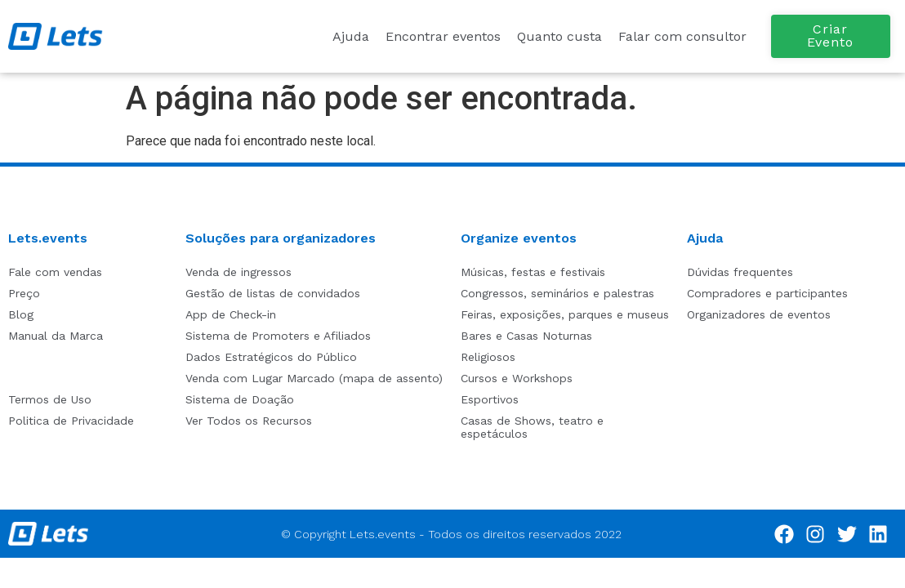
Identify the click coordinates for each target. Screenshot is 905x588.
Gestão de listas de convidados (273, 293)
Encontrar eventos (443, 36)
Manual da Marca (56, 336)
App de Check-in (231, 314)
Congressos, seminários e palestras (557, 293)
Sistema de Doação (240, 399)
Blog (21, 314)
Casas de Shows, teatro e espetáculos (532, 427)
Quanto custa (559, 36)
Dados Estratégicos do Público (271, 357)
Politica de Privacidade (71, 421)
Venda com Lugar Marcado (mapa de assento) (314, 378)
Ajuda (351, 36)
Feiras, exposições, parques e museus (565, 314)
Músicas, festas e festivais (533, 272)
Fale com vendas (55, 272)
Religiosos (488, 357)
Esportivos (490, 399)
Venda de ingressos (239, 272)
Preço (24, 293)
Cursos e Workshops (517, 378)
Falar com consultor (682, 36)
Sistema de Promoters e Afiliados (278, 336)
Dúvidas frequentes (740, 272)
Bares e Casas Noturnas (526, 336)
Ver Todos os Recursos (249, 421)
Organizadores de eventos (759, 314)
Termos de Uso (50, 399)
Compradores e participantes (767, 293)
